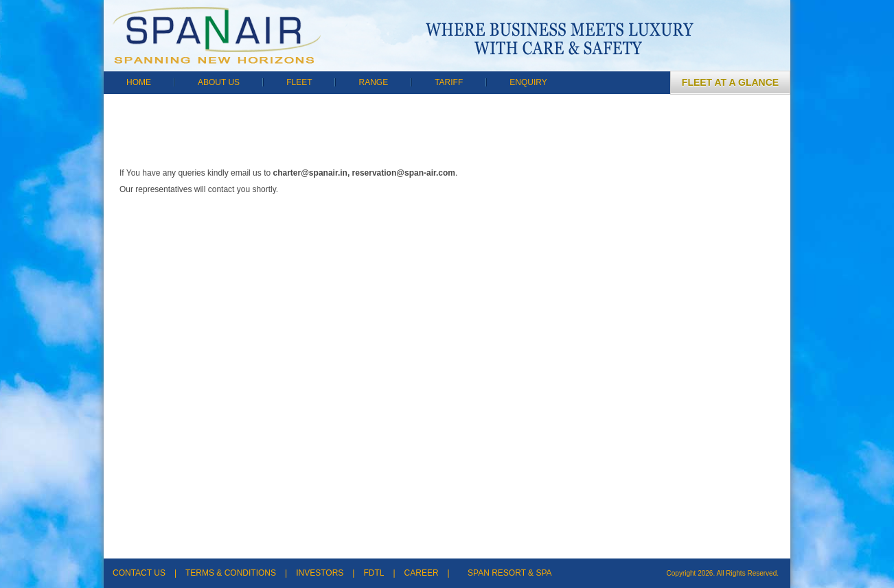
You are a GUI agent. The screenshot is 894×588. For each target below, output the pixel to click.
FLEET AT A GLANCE (730, 82)
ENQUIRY (528, 82)
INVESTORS (320, 573)
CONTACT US (139, 573)
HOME (139, 82)
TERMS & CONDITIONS (231, 573)
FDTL (374, 573)
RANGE (373, 82)
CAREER (422, 573)
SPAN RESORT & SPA (509, 573)
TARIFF (449, 82)
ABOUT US (219, 82)
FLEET (299, 82)
